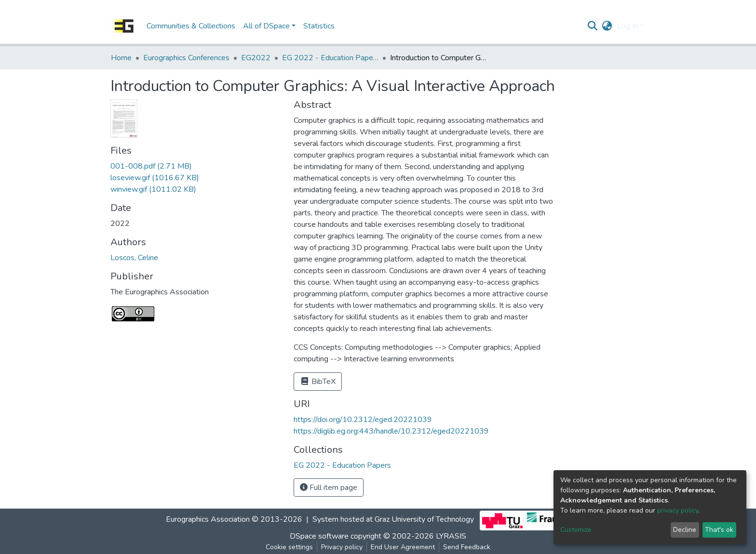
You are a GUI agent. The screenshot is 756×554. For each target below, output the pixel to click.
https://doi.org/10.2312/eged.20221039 (363, 420)
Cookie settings (289, 547)
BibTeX (318, 382)
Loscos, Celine (134, 258)
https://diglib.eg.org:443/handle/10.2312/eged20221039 (391, 431)
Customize (576, 530)
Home (121, 58)
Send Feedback (467, 547)
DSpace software (319, 536)
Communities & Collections (191, 26)
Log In (628, 26)
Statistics (319, 26)
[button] (607, 26)
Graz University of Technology (424, 520)
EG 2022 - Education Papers (330, 58)
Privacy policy (342, 547)
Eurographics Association (208, 520)
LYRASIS (451, 536)
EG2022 (256, 58)
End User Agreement (403, 547)
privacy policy (678, 510)
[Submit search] (593, 26)
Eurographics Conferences (186, 58)
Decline (685, 530)
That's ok (719, 530)
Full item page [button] (329, 488)
